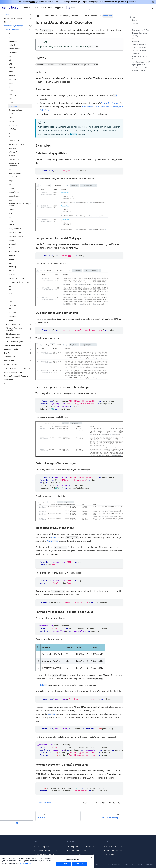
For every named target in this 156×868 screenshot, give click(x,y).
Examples (133, 27)
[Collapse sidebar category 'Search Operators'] (30, 30)
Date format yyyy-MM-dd (140, 30)
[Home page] (38, 16)
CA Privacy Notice (113, 864)
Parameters (136, 23)
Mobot (33, 2)
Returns (134, 20)
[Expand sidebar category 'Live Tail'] (30, 353)
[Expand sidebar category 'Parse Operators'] (30, 324)
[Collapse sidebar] (17, 823)
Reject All (64, 864)
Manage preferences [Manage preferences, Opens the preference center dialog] (72, 859)
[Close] (153, 2)
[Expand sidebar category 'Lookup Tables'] (30, 361)
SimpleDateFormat (110, 103)
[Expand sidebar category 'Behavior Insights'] (30, 349)
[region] (47, 862)
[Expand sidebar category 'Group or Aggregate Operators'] (30, 329)
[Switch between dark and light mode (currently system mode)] (152, 8)
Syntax (132, 17)
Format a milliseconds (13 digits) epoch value (141, 63)
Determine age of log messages (139, 52)
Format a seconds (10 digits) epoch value (139, 69)
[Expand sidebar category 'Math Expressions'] (30, 338)
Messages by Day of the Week (140, 58)
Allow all (80, 864)
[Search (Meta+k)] (78, 8)
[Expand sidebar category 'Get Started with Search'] (30, 18)
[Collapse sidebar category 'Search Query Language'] (30, 26)
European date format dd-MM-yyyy (141, 34)
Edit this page (43, 803)
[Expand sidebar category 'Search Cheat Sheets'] (30, 345)
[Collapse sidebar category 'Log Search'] (30, 14)
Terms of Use (98, 864)
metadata (56, 537)
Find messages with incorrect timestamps (139, 46)
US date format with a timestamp (139, 40)
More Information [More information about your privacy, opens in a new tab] (25, 863)
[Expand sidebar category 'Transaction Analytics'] (30, 342)
